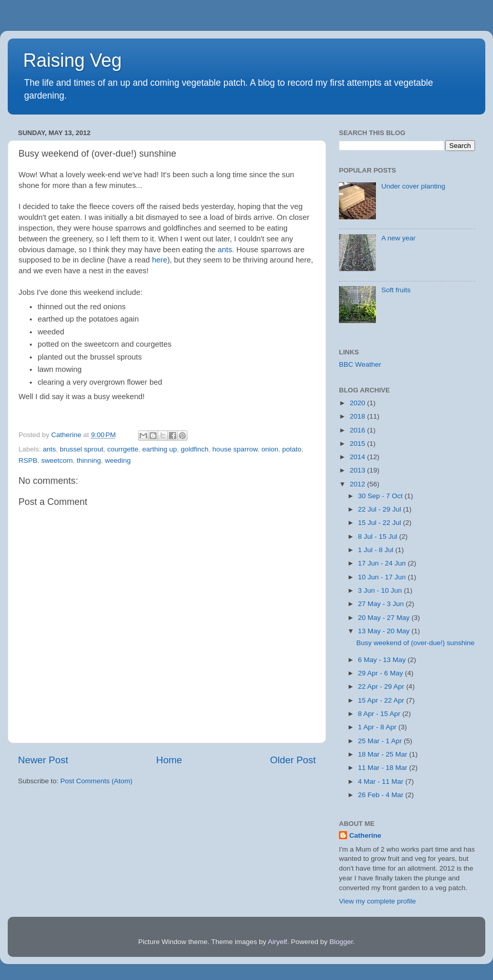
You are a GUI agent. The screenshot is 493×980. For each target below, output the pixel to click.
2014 (358, 457)
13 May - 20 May (385, 631)
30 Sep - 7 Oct (381, 496)
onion (270, 449)
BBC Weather (360, 364)
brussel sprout (81, 449)
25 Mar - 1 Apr (381, 741)
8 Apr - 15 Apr (380, 714)
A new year (398, 238)
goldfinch (195, 449)
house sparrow (235, 449)
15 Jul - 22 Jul (381, 523)
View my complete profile (377, 901)
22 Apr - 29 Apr (382, 686)
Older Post (293, 760)
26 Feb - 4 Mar (382, 795)
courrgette (123, 449)
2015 (358, 444)
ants (225, 250)
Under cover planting (413, 186)
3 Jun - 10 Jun (381, 590)
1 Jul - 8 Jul (377, 550)
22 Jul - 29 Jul (381, 509)
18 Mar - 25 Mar (384, 754)
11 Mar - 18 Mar (384, 768)
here (160, 260)
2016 (358, 430)
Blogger (342, 942)
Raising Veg (72, 60)
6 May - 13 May (383, 660)
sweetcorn (57, 460)
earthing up (160, 449)
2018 (358, 416)
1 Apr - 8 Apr (378, 727)
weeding (118, 460)
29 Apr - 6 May (382, 673)
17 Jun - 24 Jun (383, 563)
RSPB (28, 460)
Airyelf (278, 942)
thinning (89, 460)
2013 (358, 470)
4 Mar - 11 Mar (382, 781)
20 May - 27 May (385, 618)
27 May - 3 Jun (382, 604)
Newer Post (43, 760)
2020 (358, 403)
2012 (358, 484)
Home (169, 760)
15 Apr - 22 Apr (382, 700)
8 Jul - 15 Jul (378, 536)
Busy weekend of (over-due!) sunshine (415, 643)
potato (292, 449)
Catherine (365, 835)
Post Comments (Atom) (97, 781)
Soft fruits (396, 290)
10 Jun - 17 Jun (383, 577)
